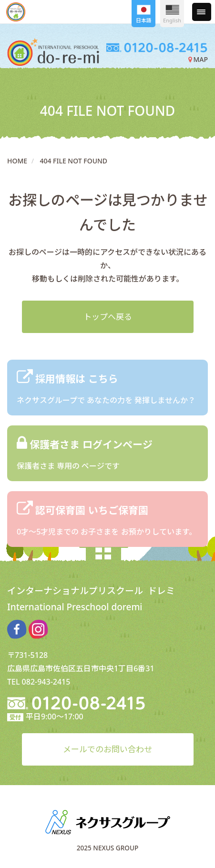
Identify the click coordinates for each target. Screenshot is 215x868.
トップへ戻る (108, 317)
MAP (198, 59)
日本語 (144, 14)
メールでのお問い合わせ (107, 749)
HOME (17, 161)
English (172, 14)
